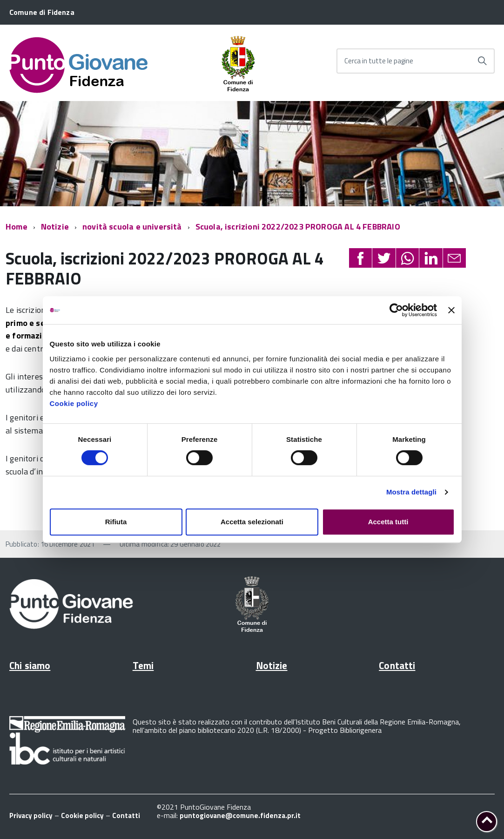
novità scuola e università (132, 227)
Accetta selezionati (252, 522)
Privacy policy (31, 815)
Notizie (55, 227)
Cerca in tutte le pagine (379, 61)
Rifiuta (116, 522)
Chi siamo (30, 665)
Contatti (397, 665)
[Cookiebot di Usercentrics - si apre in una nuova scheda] (396, 310)
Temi (143, 665)
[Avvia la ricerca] (482, 61)
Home (17, 227)
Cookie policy (74, 403)
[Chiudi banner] (451, 310)
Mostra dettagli (411, 492)
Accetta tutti (388, 522)
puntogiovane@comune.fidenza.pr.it (240, 815)
